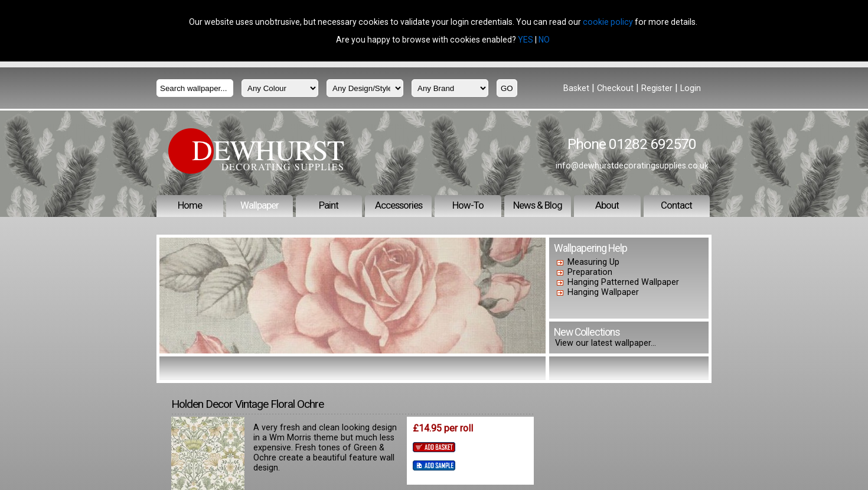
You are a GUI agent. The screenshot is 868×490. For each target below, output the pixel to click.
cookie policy (608, 22)
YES (526, 40)
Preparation (590, 272)
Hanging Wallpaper (603, 292)
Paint (329, 205)
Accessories (399, 205)
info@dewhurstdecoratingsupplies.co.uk (632, 166)
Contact (676, 205)
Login (691, 88)
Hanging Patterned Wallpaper (623, 282)
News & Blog (538, 205)
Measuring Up (593, 262)
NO (544, 40)
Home (190, 205)
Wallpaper (260, 205)
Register (657, 88)
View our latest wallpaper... (606, 343)
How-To (468, 205)
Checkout (615, 88)
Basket (576, 88)
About (607, 205)
